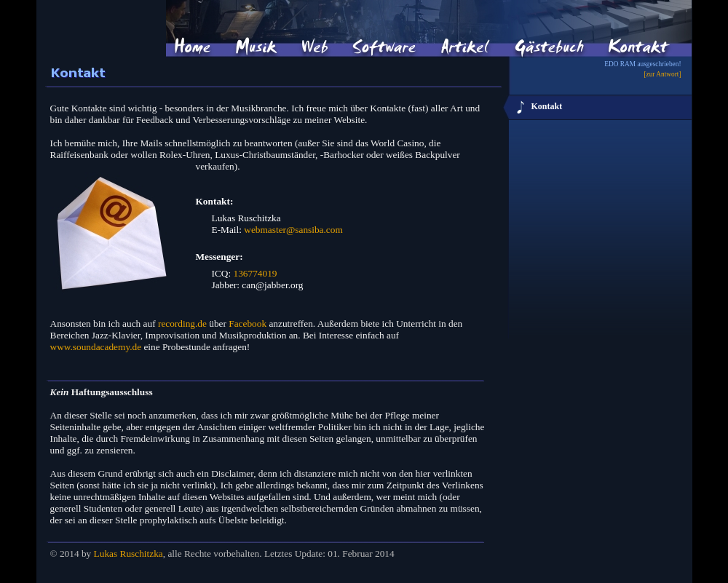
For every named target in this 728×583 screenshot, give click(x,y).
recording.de (182, 324)
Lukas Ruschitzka (128, 554)
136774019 (256, 273)
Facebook (248, 324)
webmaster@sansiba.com (293, 230)
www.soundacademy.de (96, 347)
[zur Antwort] (662, 74)
